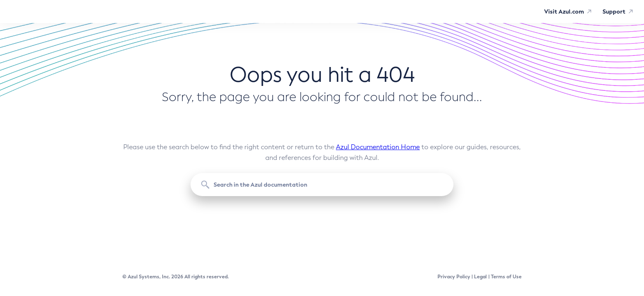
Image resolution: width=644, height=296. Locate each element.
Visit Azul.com (564, 12)
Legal (480, 277)
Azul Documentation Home (378, 147)
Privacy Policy (454, 277)
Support (614, 12)
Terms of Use (506, 277)
